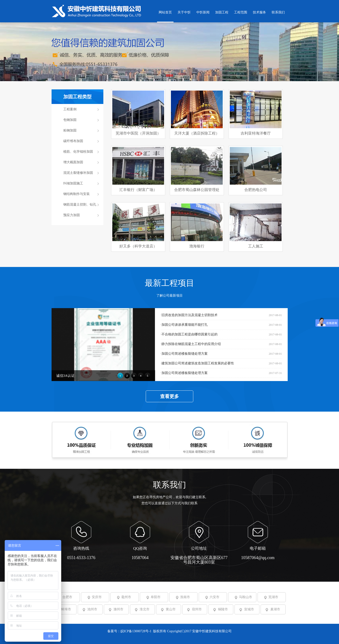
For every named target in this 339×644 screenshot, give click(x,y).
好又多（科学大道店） (138, 246)
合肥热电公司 (256, 190)
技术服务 (259, 12)
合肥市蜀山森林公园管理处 (197, 190)
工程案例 (70, 109)
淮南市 (185, 597)
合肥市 (67, 597)
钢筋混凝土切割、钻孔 (80, 205)
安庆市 (97, 597)
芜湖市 (273, 597)
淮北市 (145, 609)
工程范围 (241, 12)
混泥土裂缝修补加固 (78, 173)
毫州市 (126, 597)
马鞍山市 (246, 597)
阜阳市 (156, 597)
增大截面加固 (73, 162)
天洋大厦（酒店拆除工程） (197, 133)
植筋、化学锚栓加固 (78, 152)
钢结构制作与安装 (77, 194)
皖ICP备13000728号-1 (136, 631)
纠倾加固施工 (73, 183)
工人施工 (256, 246)
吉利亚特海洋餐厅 (256, 133)
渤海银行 (197, 246)
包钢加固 (70, 120)
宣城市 (249, 609)
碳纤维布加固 (73, 141)
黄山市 (171, 609)
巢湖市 (275, 609)
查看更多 (169, 396)
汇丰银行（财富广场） (138, 190)
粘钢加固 (70, 130)
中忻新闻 (203, 12)
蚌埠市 (66, 609)
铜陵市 (223, 609)
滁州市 (118, 609)
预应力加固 (72, 215)
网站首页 (165, 12)
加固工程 (222, 12)
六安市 (214, 597)
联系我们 (278, 12)
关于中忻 (184, 12)
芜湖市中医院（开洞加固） (138, 133)
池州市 (92, 609)
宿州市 (197, 609)
